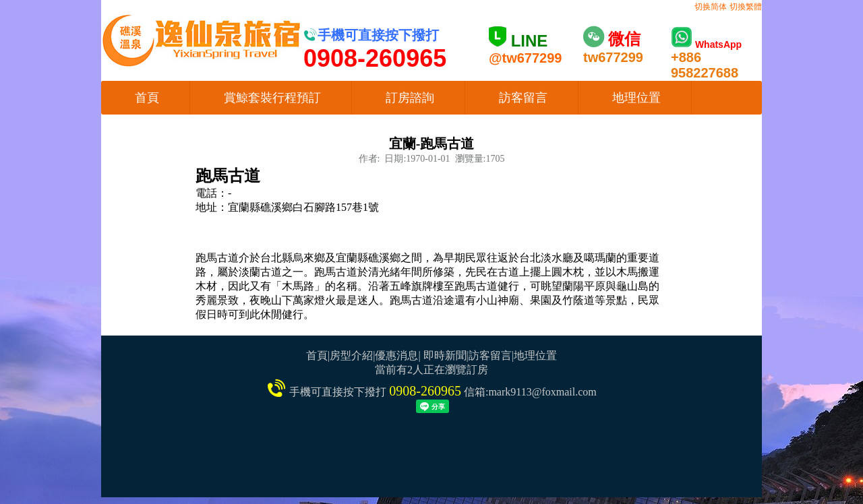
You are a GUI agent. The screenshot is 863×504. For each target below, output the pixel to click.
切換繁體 (746, 7)
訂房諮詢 (410, 98)
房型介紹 (351, 355)
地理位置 (636, 98)
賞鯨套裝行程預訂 (272, 98)
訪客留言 (523, 98)
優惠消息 (396, 355)
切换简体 (711, 7)
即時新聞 (445, 355)
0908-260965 (425, 391)
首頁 (147, 98)
